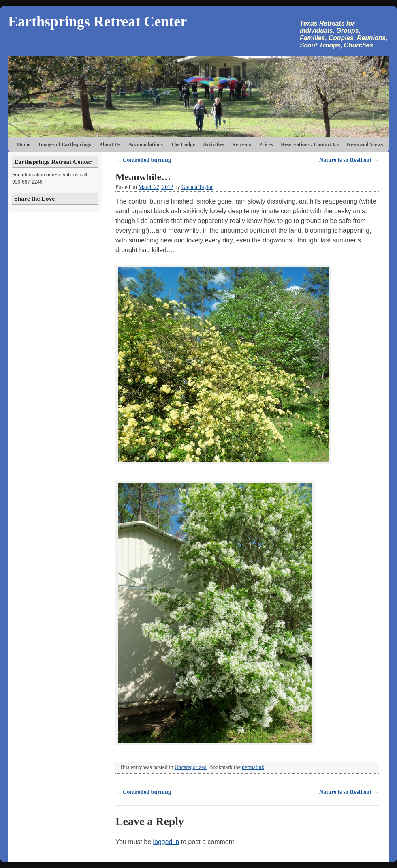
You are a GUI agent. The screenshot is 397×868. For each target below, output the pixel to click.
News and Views (365, 144)
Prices (266, 144)
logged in (166, 842)
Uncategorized (191, 767)
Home (24, 144)
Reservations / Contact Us (310, 144)
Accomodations (146, 144)
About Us (110, 144)
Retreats (242, 144)
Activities (213, 144)
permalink (253, 767)
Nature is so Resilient (349, 160)
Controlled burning (143, 160)
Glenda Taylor (197, 187)
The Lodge (183, 144)
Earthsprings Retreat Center (97, 21)
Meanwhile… (143, 177)
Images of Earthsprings (65, 144)
